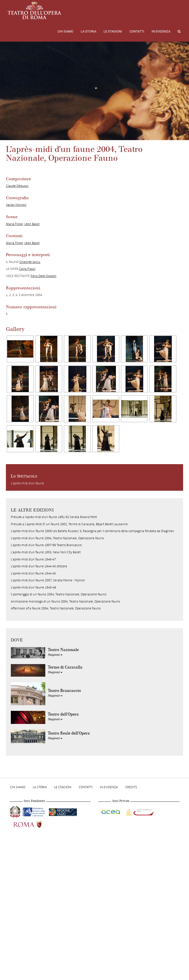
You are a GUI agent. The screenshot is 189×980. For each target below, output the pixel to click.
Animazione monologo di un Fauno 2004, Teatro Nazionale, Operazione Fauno (65, 601)
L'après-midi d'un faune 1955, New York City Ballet (46, 552)
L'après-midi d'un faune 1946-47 (33, 559)
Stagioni (55, 655)
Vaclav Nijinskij (16, 205)
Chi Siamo (65, 31)
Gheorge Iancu (30, 262)
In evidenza (161, 31)
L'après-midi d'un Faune (27, 483)
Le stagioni (113, 31)
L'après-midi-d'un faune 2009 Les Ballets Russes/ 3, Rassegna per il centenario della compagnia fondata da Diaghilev (92, 531)
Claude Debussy (17, 186)
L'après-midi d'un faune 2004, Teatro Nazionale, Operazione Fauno (57, 538)
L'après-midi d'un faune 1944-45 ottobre (39, 566)
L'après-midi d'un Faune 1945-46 (33, 587)
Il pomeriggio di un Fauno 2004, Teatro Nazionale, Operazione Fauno (59, 594)
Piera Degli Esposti (43, 276)
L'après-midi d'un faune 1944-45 (33, 573)
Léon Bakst (32, 224)
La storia (88, 31)
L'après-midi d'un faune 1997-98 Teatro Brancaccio (46, 545)
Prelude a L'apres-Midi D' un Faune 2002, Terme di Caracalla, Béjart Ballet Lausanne (69, 524)
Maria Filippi (14, 224)
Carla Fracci (27, 269)
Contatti (137, 31)
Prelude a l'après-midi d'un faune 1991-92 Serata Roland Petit (54, 517)
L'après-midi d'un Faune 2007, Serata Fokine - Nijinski (48, 580)
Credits (131, 787)
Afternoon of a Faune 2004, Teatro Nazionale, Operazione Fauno (56, 608)
